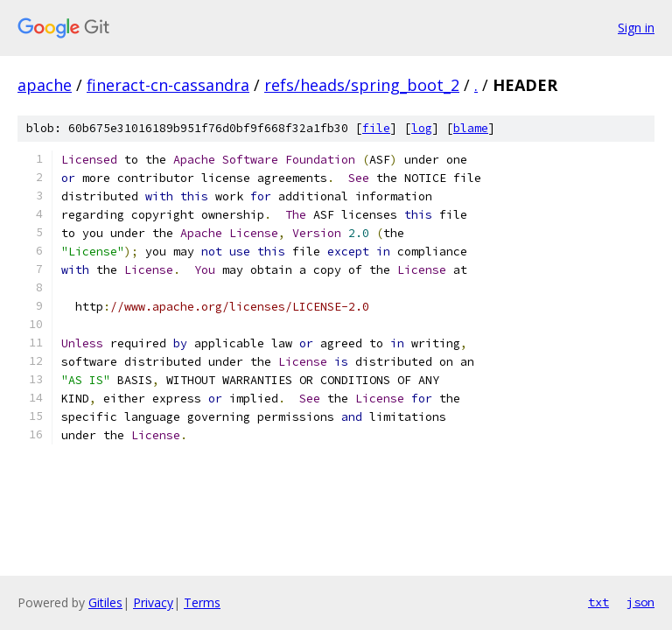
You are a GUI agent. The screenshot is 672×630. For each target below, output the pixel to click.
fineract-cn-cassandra (168, 85)
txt (598, 602)
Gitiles (105, 602)
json (640, 602)
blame (471, 128)
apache (45, 85)
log (422, 128)
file (376, 128)
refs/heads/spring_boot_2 (362, 85)
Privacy (153, 602)
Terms (202, 602)
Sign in (636, 28)
